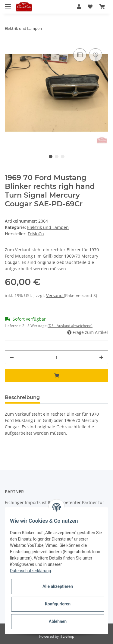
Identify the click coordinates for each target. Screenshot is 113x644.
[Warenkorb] (102, 7)
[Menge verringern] (12, 357)
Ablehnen (58, 621)
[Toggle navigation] (8, 4)
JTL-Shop (67, 636)
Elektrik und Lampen (48, 227)
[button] (79, 7)
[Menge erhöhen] (101, 357)
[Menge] (56, 357)
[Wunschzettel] (90, 7)
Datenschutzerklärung (30, 571)
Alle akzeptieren (58, 586)
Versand (55, 295)
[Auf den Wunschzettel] (96, 55)
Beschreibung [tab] (22, 397)
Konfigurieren (58, 604)
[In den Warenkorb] (56, 375)
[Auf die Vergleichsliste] (80, 55)
